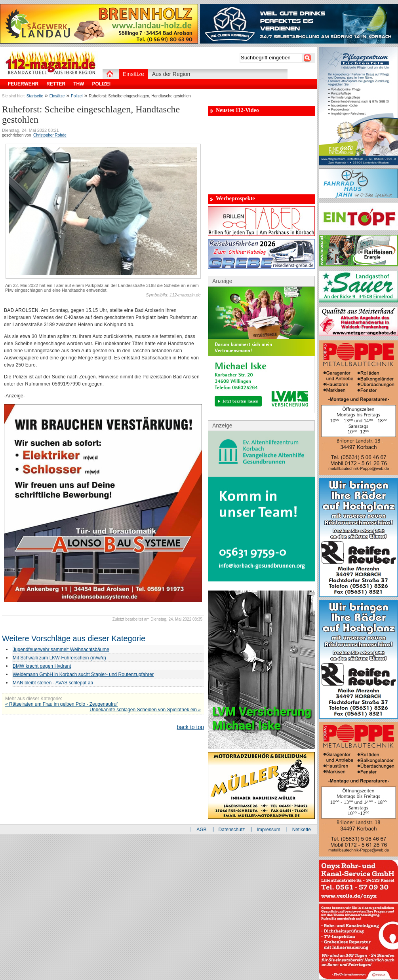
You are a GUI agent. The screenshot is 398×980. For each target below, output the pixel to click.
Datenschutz (232, 830)
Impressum (268, 830)
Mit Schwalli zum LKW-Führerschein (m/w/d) (59, 658)
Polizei (77, 96)
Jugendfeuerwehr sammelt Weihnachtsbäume (61, 650)
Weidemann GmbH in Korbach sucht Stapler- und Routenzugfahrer (83, 674)
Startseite (35, 96)
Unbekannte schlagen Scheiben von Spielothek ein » (145, 710)
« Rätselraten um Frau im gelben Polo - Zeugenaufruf (61, 704)
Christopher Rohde (50, 135)
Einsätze (57, 96)
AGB (201, 830)
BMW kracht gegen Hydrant (42, 666)
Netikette (302, 830)
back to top (191, 727)
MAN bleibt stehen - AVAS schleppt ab (53, 683)
